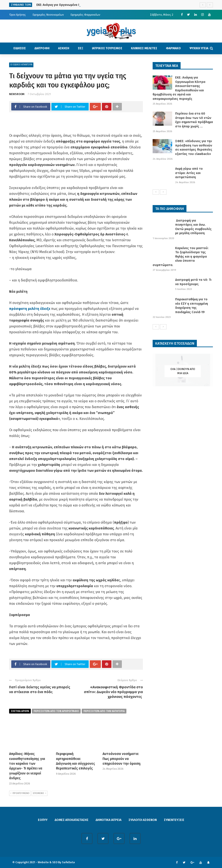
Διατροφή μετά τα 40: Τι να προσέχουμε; (193, 282)
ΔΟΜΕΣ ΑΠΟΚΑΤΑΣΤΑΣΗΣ (72, 820)
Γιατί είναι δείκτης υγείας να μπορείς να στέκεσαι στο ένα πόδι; (40, 690)
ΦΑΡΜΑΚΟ (173, 48)
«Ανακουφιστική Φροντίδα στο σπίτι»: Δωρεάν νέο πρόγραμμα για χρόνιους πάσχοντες (113, 692)
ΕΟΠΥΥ (43, 820)
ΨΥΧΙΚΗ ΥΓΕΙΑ (199, 48)
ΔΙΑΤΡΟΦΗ (42, 48)
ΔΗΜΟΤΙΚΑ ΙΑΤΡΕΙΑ (109, 820)
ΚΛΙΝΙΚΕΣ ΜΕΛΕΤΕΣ (144, 48)
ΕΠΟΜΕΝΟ (40, 793)
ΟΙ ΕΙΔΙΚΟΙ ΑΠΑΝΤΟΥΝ (21, 65)
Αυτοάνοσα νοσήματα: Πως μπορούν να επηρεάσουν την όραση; (122, 759)
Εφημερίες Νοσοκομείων (48, 15)
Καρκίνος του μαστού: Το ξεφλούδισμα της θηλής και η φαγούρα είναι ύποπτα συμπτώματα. (181, 256)
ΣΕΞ (81, 48)
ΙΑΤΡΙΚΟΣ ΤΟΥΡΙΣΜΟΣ (107, 48)
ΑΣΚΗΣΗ (64, 48)
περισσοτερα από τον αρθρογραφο (56, 711)
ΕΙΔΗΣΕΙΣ (20, 48)
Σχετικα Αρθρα (20, 711)
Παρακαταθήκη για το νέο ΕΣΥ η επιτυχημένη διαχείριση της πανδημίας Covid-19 (192, 306)
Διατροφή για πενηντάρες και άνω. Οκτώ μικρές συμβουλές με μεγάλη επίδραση (193, 227)
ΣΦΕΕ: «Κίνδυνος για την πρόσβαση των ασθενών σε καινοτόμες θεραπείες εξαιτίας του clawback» (194, 147)
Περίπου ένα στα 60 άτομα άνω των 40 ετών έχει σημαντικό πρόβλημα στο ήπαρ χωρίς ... (194, 120)
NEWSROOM (17, 94)
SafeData (68, 862)
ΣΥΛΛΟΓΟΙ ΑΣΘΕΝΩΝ (143, 820)
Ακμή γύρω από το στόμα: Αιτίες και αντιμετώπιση (189, 173)
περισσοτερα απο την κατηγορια (104, 711)
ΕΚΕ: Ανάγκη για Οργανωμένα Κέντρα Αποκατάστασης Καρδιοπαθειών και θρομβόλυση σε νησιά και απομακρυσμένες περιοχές (179, 88)
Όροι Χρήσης (18, 15)
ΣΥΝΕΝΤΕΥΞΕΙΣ (174, 820)
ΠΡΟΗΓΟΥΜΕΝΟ (20, 793)
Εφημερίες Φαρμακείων (85, 15)
